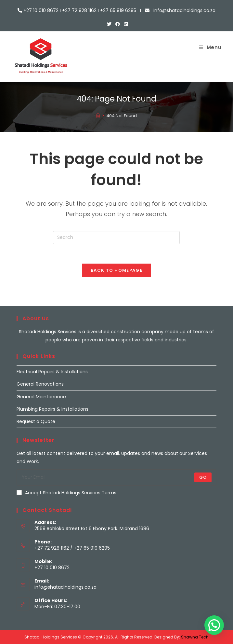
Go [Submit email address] (203, 477)
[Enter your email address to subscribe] (116, 477)
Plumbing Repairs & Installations (52, 409)
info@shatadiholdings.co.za (65, 587)
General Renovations (40, 384)
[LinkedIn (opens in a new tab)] (125, 24)
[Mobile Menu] (210, 47)
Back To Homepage (116, 270)
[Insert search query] (116, 238)
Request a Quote (36, 421)
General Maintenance (41, 397)
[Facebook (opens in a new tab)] (118, 24)
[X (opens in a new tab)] (109, 24)
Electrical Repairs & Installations (52, 372)
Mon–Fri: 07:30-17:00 (57, 607)
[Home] (98, 116)
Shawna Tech (195, 637)
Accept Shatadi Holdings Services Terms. (67, 493)
